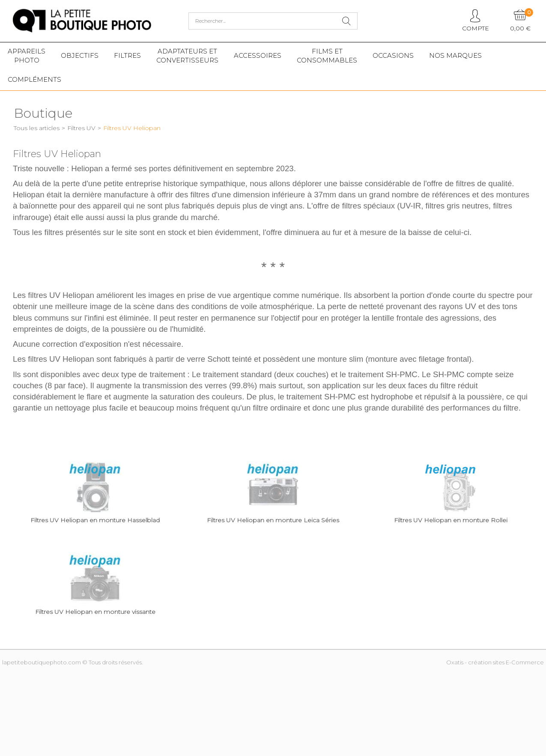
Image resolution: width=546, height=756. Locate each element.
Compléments (34, 79)
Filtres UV (81, 128)
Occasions (393, 55)
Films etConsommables (327, 56)
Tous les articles (37, 128)
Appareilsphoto (27, 56)
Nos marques (455, 55)
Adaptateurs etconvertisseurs (187, 56)
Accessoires (258, 55)
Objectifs (80, 55)
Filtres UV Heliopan (132, 128)
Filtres (127, 55)
